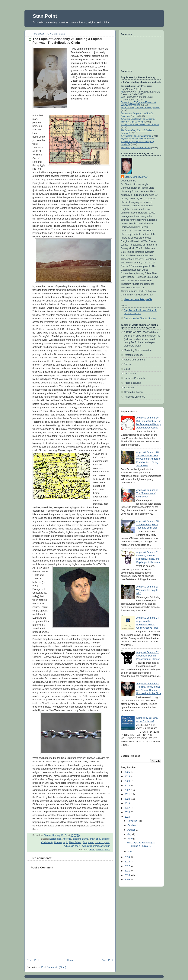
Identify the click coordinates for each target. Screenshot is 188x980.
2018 (128, 803)
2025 (128, 777)
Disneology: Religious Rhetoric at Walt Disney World (139, 104)
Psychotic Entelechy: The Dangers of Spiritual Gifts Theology (139, 120)
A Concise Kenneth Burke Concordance (140, 125)
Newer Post (33, 960)
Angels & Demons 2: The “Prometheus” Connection (147, 493)
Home (70, 960)
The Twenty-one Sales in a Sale (136, 148)
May (130, 851)
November (133, 821)
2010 (128, 875)
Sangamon (88, 842)
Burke (85, 839)
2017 (128, 808)
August (131, 830)
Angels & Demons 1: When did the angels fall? (147, 590)
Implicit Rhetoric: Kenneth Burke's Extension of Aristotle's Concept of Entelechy (138, 142)
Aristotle (67, 839)
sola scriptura (102, 842)
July (130, 834)
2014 (128, 857)
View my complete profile (138, 299)
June (130, 839)
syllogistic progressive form (96, 846)
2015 (128, 817)
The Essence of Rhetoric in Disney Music (140, 108)
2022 (128, 790)
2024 (128, 781)
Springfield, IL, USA (100, 850)
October (132, 825)
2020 (128, 799)
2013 (128, 862)
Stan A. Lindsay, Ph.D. (137, 177)
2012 (128, 866)
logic (65, 842)
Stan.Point (45, 16)
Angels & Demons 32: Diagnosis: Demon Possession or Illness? (148, 656)
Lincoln (58, 842)
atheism (77, 839)
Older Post (107, 960)
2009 (128, 880)
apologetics (55, 839)
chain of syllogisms (100, 839)
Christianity (47, 842)
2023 (128, 786)
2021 (128, 794)
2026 (128, 772)
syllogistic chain (72, 846)
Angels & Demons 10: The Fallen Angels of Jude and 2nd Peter (148, 524)
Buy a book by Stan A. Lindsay (140, 318)
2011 (128, 871)
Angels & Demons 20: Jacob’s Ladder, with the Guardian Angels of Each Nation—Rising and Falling (148, 459)
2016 (128, 812)
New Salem (75, 842)
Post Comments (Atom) (54, 967)
